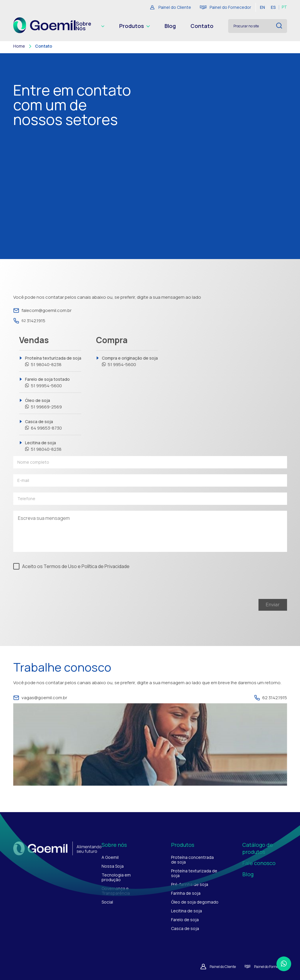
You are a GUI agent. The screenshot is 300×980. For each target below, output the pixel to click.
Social (107, 902)
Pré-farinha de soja (190, 884)
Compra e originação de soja (130, 361)
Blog (170, 26)
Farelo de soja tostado (47, 383)
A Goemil (110, 857)
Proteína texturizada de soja (53, 361)
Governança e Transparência (116, 891)
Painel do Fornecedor (225, 7)
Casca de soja (43, 425)
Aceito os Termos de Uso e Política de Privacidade (76, 566)
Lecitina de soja (43, 446)
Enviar (273, 605)
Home (19, 46)
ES (273, 7)
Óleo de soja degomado (195, 902)
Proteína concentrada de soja (192, 860)
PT (284, 7)
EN (262, 7)
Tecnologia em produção (116, 877)
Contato (202, 26)
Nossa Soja (113, 866)
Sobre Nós (90, 26)
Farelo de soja (185, 920)
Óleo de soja (43, 404)
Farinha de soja (186, 893)
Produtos (135, 26)
